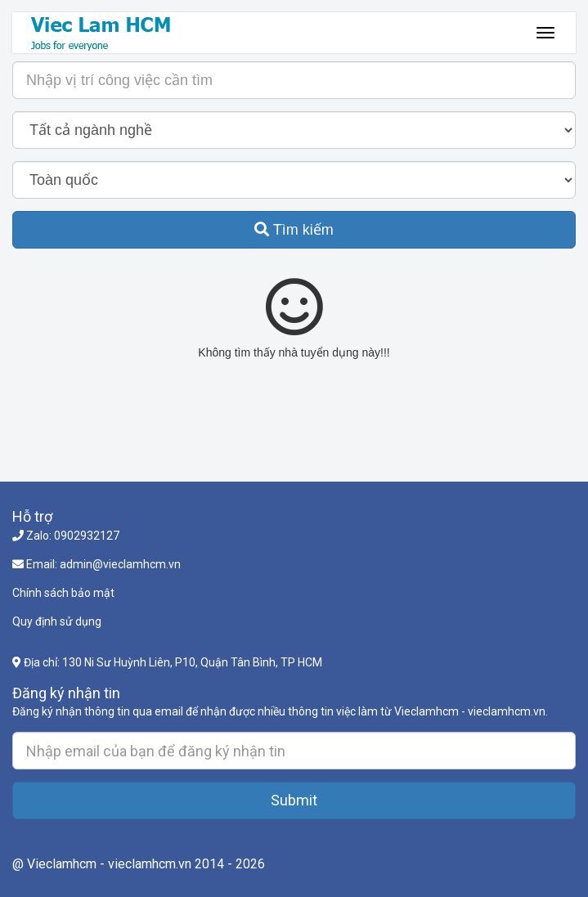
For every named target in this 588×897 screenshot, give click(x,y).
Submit (294, 800)
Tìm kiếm (294, 230)
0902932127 (87, 536)
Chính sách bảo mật (63, 593)
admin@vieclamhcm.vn (120, 564)
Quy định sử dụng (57, 621)
